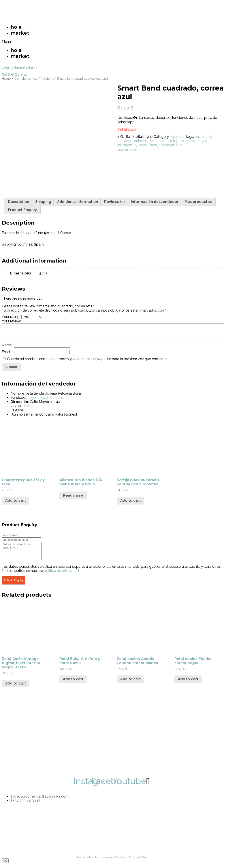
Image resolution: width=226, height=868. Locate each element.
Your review (12, 321)
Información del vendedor (155, 202)
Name (8, 345)
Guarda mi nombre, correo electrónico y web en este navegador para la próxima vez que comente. (87, 359)
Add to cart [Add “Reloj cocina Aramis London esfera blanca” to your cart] (131, 682)
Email (7, 352)
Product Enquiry (22, 210)
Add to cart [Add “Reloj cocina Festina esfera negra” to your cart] (188, 682)
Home (6, 78)
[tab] (19, 202)
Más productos (198, 202)
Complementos (26, 78)
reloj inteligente (183, 141)
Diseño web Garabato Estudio (132, 860)
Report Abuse (127, 150)
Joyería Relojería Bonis (46, 398)
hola (16, 27)
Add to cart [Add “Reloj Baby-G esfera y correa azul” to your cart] (73, 682)
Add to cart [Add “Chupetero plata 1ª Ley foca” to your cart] (16, 500)
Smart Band (147, 145)
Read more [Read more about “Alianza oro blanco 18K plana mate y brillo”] (73, 495)
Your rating (12, 317)
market (20, 33)
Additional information (78, 202)
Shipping (43, 202)
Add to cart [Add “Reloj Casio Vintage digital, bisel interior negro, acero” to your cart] (16, 687)
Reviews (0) (114, 202)
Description (19, 202)
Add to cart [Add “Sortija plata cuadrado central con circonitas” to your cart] (131, 500)
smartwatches (170, 145)
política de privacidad (61, 574)
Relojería (47, 78)
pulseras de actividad (151, 141)
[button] (55, 42)
